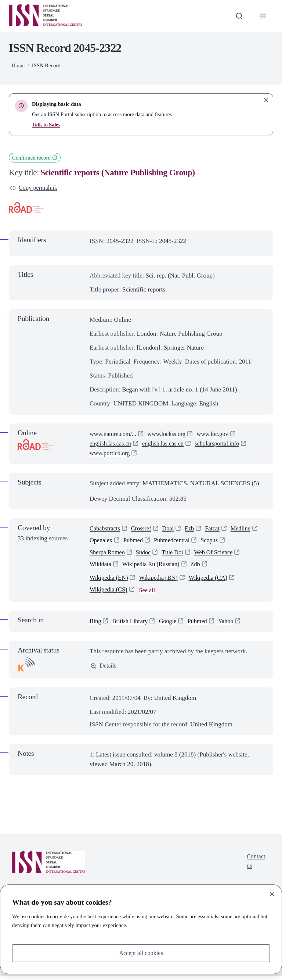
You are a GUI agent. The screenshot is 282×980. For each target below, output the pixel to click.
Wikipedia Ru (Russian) (153, 567)
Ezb (193, 530)
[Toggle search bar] (238, 16)
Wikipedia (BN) (161, 581)
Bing (96, 625)
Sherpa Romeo (108, 555)
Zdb (200, 567)
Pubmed (135, 542)
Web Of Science (218, 555)
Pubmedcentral (175, 542)
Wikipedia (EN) (110, 581)
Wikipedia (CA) (212, 581)
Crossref (143, 530)
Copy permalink (34, 188)
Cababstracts (106, 530)
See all (149, 594)
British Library (131, 625)
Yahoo (231, 625)
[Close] (272, 894)
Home (18, 65)
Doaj (171, 530)
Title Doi (175, 555)
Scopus (214, 542)
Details (104, 670)
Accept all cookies (141, 953)
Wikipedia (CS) (109, 593)
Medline (245, 530)
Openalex (102, 542)
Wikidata (101, 567)
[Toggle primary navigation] (263, 16)
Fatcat (216, 530)
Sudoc (146, 555)
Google (170, 625)
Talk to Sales (46, 125)
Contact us (255, 866)
